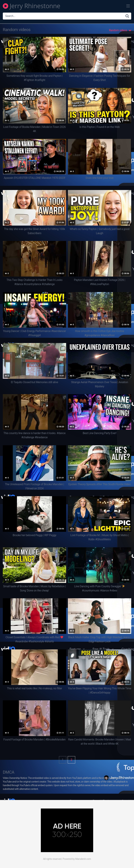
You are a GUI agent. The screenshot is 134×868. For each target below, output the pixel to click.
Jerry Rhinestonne (31, 6)
